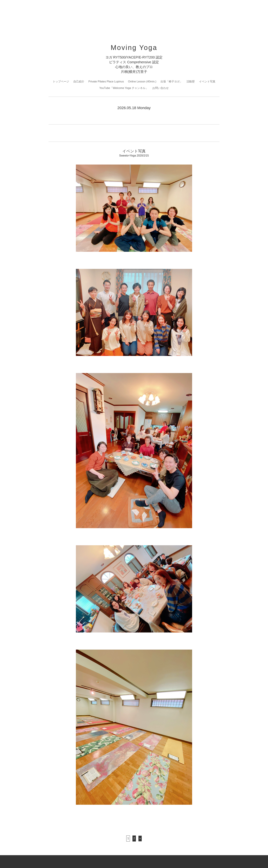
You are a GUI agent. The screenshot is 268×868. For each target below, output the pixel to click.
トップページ (61, 81)
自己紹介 (79, 81)
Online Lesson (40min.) (142, 81)
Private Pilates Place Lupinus (106, 81)
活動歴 (191, 81)
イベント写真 (207, 81)
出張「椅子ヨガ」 (171, 81)
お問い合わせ (160, 88)
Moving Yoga (134, 48)
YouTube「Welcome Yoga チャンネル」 (124, 88)
